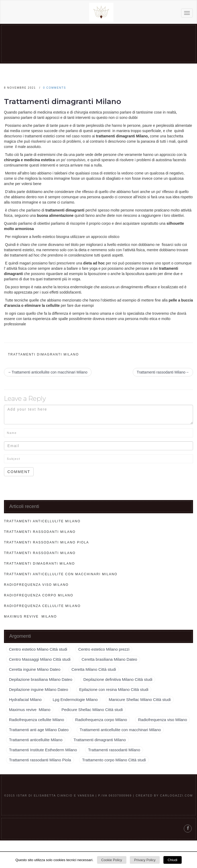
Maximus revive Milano (30, 617)
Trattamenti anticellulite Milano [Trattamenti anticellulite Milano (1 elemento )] (36, 740)
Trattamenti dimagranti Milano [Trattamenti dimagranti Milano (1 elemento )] (100, 740)
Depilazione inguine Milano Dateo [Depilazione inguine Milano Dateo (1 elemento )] (38, 689)
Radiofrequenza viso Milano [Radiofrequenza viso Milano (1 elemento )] (162, 720)
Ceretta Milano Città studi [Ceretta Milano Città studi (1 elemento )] (94, 669)
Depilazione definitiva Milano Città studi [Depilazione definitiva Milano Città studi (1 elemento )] (118, 679)
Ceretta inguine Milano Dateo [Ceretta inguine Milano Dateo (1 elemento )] (35, 669)
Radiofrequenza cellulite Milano (42, 606)
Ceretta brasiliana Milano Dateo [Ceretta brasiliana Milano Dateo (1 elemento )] (109, 659)
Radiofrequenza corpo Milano (39, 595)
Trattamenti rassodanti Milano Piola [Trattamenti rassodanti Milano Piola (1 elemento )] (40, 760)
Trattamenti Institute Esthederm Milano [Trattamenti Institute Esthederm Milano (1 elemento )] (43, 750)
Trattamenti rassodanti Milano (40, 532)
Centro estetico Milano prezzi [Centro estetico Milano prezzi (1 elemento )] (104, 649)
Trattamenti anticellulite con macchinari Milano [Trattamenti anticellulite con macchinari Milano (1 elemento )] (120, 730)
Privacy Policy (145, 860)
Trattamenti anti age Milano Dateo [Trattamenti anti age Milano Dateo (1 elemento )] (39, 730)
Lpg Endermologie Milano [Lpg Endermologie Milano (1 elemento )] (75, 700)
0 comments (55, 88)
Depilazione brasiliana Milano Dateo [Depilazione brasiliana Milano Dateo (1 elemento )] (41, 679)
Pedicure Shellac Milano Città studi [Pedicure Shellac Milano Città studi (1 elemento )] (92, 710)
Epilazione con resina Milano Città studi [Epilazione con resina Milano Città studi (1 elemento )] (114, 689)
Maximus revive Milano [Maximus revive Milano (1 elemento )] (30, 710)
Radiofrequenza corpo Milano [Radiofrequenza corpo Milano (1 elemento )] (101, 720)
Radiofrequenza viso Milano (36, 585)
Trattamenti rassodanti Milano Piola (47, 542)
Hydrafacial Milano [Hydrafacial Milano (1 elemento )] (25, 700)
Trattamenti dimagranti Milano (63, 101)
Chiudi (173, 860)
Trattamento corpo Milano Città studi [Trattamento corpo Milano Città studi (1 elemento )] (114, 760)
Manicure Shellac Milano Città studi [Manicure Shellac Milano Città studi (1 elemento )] (140, 700)
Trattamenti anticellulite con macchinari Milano (61, 574)
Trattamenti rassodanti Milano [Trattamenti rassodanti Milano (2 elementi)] (114, 750)
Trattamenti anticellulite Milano (42, 521)
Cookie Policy (112, 860)
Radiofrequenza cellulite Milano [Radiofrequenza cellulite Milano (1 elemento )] (36, 720)
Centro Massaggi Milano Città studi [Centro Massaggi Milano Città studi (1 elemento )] (40, 659)
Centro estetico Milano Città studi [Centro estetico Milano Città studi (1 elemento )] (38, 649)
